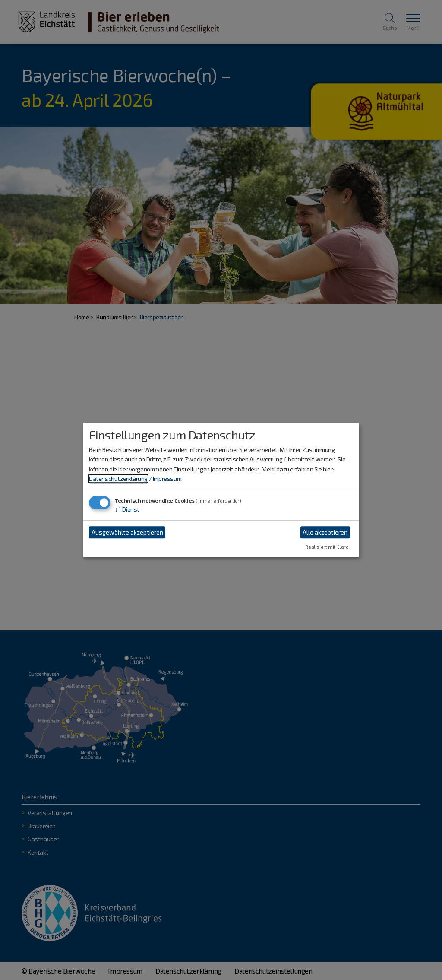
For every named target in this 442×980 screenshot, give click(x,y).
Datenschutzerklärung (118, 479)
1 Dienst (127, 510)
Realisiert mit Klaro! (327, 547)
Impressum (167, 479)
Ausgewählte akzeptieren (127, 532)
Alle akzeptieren (325, 532)
